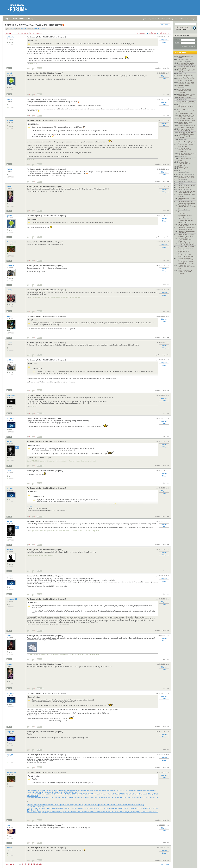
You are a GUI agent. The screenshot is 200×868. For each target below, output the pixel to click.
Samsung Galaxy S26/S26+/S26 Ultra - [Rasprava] (185, 240)
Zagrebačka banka (184, 210)
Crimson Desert (183, 169)
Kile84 (9, 471)
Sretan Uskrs (183, 139)
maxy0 (9, 825)
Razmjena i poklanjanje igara (186, 159)
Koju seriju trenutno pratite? (187, 174)
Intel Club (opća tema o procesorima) (186, 146)
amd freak (10, 266)
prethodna (9, 33)
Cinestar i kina (183, 157)
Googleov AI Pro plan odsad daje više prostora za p (187, 192)
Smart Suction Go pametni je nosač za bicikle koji (187, 80)
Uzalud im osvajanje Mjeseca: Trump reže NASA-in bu (185, 150)
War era (181, 212)
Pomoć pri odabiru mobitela (187, 185)
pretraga (192, 19)
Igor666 (10, 73)
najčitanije (170, 19)
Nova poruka (165, 24)
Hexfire (9, 442)
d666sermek (11, 395)
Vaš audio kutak (183, 167)
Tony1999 (10, 732)
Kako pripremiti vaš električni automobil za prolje (185, 251)
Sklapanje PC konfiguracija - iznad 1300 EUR (187, 232)
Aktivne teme (180, 53)
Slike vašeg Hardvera (185, 219)
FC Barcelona (183, 180)
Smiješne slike (183, 99)
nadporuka (165, 68)
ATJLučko (10, 37)
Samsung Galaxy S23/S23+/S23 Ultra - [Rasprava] (45, 73)
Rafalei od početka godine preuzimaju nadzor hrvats (187, 126)
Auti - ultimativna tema (185, 189)
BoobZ (9, 316)
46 (22, 33)
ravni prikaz (152, 33)
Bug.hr (8, 19)
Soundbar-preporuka (185, 187)
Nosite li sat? (182, 73)
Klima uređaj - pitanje (185, 182)
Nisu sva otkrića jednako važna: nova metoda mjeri (186, 102)
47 (25, 33)
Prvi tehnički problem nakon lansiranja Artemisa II (187, 225)
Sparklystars (11, 242)
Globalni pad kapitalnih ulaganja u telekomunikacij (187, 119)
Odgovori (164, 40)
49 (31, 33)
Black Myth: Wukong (185, 98)
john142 (10, 343)
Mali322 (10, 99)
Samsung (30, 19)
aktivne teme (162, 19)
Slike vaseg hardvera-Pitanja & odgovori (185, 172)
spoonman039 (12, 599)
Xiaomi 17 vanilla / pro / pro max (187, 111)
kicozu (9, 636)
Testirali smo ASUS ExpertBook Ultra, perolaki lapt (187, 267)
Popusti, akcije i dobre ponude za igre (185, 123)
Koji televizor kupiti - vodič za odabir (187, 71)
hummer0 (10, 418)
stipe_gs (10, 755)
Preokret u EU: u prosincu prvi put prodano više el (186, 235)
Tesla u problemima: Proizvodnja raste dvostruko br (187, 207)
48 (28, 33)
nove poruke (179, 19)
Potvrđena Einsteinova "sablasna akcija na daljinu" (187, 202)
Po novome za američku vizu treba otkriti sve (186, 130)
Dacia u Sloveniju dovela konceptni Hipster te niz (186, 247)
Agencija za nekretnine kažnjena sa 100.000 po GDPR (186, 106)
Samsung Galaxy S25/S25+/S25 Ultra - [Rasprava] (185, 164)
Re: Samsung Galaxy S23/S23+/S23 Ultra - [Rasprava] (46, 37)
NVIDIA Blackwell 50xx (186, 113)
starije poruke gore (165, 33)
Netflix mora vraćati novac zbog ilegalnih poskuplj (187, 76)
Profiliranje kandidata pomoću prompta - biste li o (187, 256)
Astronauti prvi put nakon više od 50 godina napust (186, 133)
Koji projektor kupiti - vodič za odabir (187, 195)
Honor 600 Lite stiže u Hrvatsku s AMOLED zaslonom (185, 272)
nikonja (10, 187)
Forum (14, 19)
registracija (153, 19)
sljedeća (39, 33)
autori (186, 19)
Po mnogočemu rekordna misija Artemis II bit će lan (186, 263)
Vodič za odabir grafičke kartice (186, 57)
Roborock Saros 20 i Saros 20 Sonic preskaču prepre (187, 244)
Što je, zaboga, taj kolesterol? (184, 137)
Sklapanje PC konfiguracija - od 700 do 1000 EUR (187, 228)
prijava (145, 19)
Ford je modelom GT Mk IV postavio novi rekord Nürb (187, 142)
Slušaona (181, 183)
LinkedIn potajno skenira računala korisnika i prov (186, 83)
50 (34, 33)
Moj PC (9, 68)
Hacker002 (11, 550)
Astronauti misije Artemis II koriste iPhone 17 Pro (187, 95)
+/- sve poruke (141, 33)
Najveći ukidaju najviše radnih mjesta (186, 221)
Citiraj (164, 42)
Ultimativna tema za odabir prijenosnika (187, 67)
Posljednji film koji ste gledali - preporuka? (185, 60)
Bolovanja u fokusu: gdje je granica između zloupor (187, 64)
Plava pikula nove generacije (184, 86)
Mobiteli (22, 19)
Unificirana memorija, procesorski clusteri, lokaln (187, 259)
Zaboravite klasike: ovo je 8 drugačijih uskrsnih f (187, 154)
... (20, 33)
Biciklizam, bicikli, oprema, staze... (187, 199)
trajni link (158, 68)
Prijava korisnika (182, 35)
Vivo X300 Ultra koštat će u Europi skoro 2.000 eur (187, 116)
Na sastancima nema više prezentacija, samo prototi (186, 177)
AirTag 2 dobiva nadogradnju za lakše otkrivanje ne (185, 215)
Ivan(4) (9, 290)
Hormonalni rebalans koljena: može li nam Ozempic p (185, 91)
